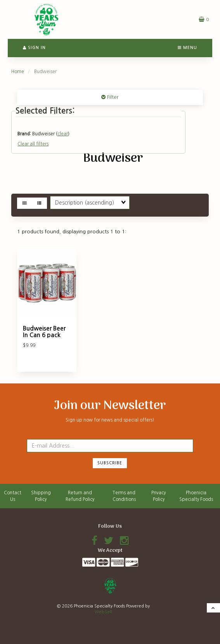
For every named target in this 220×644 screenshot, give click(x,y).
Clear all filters (33, 144)
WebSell (103, 612)
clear (63, 134)
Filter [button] (112, 97)
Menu (187, 48)
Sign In (34, 48)
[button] (204, 19)
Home (18, 72)
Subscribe (110, 463)
